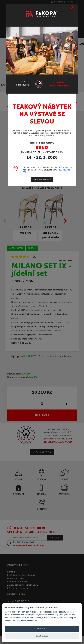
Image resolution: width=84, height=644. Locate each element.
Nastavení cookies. (29, 621)
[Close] (73, 7)
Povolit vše (42, 629)
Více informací (42, 179)
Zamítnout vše (42, 636)
